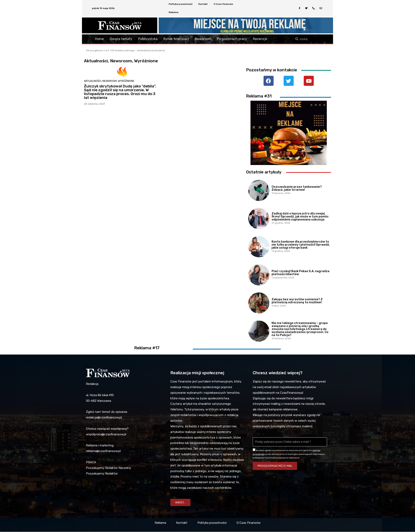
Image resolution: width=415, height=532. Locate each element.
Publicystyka (148, 39)
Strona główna (94, 50)
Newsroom (203, 39)
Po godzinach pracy (232, 39)
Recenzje (260, 39)
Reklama (174, 12)
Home (99, 39)
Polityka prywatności (181, 4)
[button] (181, 503)
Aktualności (93, 81)
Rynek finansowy (176, 39)
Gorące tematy (121, 39)
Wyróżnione (126, 81)
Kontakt (203, 4)
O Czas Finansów (223, 4)
